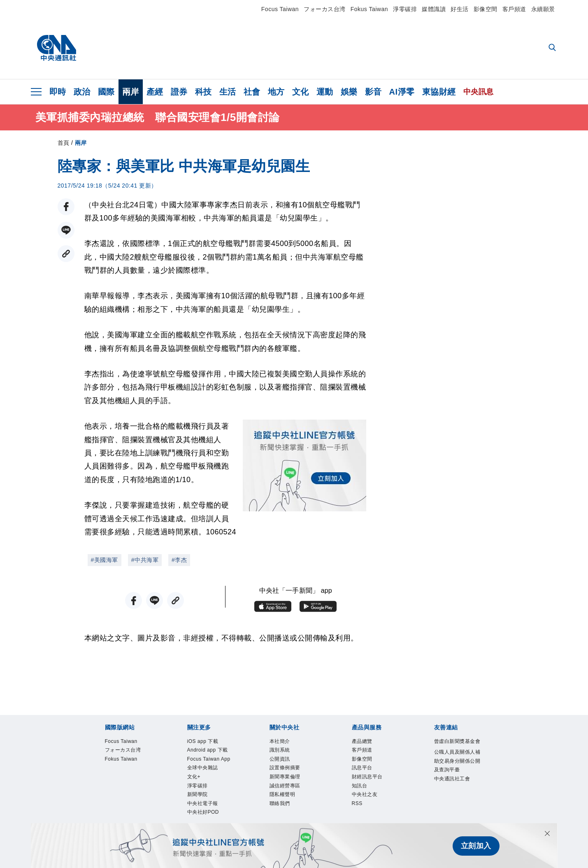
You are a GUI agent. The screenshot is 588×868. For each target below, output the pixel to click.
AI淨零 (402, 92)
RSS (360, 820)
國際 (106, 92)
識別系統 (285, 754)
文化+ (197, 809)
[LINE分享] (66, 230)
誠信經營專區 (292, 798)
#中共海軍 (145, 560)
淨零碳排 (405, 9)
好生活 (460, 9)
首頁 (64, 143)
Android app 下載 (208, 759)
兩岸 (131, 92)
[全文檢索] (553, 48)
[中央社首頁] (57, 48)
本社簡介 (285, 743)
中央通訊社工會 (457, 815)
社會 (252, 92)
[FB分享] (66, 207)
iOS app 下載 (210, 743)
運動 (325, 92)
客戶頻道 (514, 9)
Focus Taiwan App (211, 781)
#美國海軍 (105, 560)
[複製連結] (66, 254)
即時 (58, 92)
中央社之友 (371, 809)
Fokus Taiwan (369, 9)
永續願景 (543, 9)
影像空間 (486, 9)
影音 (373, 92)
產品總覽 (367, 743)
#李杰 (179, 560)
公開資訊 (285, 765)
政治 (82, 92)
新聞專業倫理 (292, 787)
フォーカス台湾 (325, 9)
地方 (276, 92)
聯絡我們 (285, 820)
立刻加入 (476, 846)
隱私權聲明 (289, 809)
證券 (179, 92)
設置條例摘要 (292, 776)
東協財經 (439, 92)
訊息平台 (367, 776)
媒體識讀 (434, 9)
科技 (203, 92)
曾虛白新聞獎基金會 (457, 748)
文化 (301, 92)
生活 (228, 92)
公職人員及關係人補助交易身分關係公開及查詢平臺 (457, 781)
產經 (155, 92)
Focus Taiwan (280, 9)
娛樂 (349, 92)
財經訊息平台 (375, 787)
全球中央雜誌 (210, 798)
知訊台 (363, 798)
